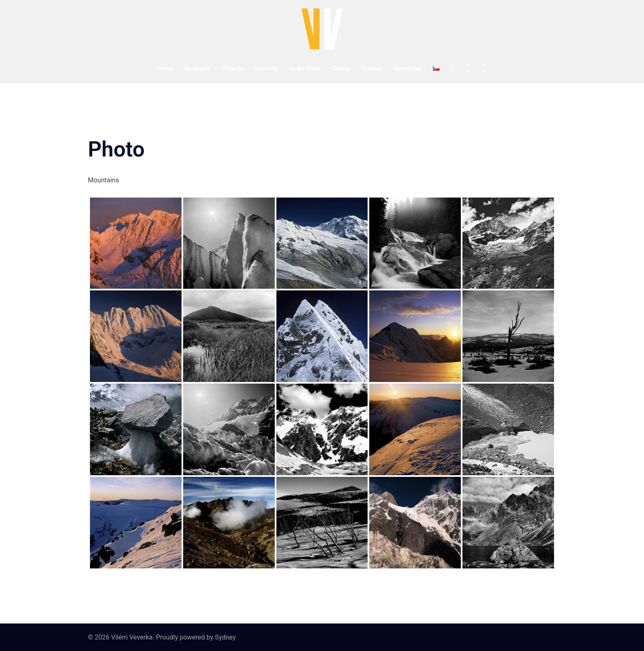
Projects (232, 68)
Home (166, 68)
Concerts (266, 68)
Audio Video (305, 68)
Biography (197, 68)
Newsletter (407, 68)
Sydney (225, 637)
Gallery (341, 68)
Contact (372, 68)
